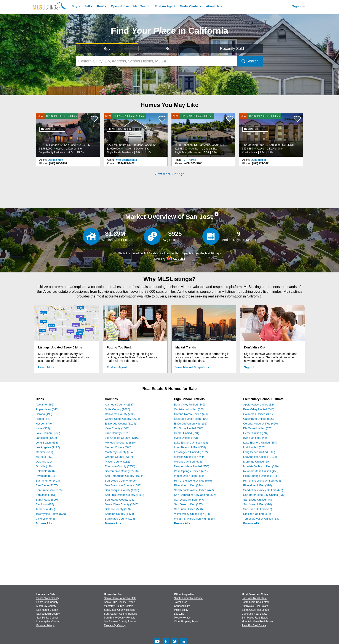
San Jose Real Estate (254, 598)
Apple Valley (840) (47, 409)
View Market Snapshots (192, 367)
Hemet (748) (43, 419)
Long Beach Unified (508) (190, 447)
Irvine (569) (43, 428)
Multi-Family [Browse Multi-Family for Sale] (181, 610)
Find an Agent (117, 367)
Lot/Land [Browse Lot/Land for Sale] (179, 614)
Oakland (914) (45, 462)
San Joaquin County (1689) (122, 490)
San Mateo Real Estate (255, 618)
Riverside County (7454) (120, 466)
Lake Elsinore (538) (48, 433)
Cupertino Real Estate (254, 614)
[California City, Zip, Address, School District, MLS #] (157, 61)
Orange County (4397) (119, 457)
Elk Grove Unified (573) (258, 428)
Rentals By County (115, 625)
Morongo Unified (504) (188, 462)
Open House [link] (120, 6)
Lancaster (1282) (46, 438)
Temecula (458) (45, 509)
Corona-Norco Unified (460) (191, 414)
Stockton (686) (45, 504)
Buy (74, 6)
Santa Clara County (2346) (122, 504)
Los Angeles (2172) (48, 447)
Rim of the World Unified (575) (193, 481)
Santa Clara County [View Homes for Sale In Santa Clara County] (48, 598)
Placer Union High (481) (189, 476)
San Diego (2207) (47, 485)
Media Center (189, 6)
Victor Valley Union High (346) (193, 514)
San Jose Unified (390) (257, 504)
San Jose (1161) (46, 495)
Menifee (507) (44, 452)
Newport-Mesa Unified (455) (192, 466)
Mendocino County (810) (120, 443)
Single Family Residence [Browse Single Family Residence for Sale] (188, 598)
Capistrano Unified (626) (189, 409)
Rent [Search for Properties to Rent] (169, 49)
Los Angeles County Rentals (120, 622)
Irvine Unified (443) (186, 438)
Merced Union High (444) (190, 457)
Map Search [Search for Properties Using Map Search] (142, 6)
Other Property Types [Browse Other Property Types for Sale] (186, 622)
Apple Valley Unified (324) (259, 405)
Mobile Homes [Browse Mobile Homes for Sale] (182, 618)
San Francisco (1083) (49, 490)
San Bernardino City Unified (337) (195, 495)
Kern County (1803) (117, 428)
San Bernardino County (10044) (125, 476)
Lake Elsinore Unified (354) (260, 443)
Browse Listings (45, 625)
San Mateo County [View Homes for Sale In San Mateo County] (47, 610)
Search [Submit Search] (250, 61)
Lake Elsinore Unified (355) (191, 443)
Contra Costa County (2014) (122, 419)
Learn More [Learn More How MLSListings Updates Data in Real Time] (46, 367)
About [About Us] (213, 6)
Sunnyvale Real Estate (255, 606)
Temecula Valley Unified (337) (262, 519)
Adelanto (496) (45, 405)
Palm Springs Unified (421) (191, 471)
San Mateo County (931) (120, 500)
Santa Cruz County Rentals (120, 602)
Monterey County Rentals (119, 606)
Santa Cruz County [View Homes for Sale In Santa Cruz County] (47, 602)
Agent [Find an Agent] (165, 6)
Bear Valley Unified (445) (190, 405)
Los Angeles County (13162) (123, 438)
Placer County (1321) (118, 462)
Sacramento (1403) (48, 481)
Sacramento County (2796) (122, 471)
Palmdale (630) (45, 471)
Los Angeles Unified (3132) (191, 452)
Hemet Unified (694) (187, 433)
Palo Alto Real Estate (254, 625)
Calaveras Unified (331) (258, 414)
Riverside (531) (45, 476)
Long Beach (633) (47, 443)
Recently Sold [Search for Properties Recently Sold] (232, 49)
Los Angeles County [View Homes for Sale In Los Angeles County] (48, 622)
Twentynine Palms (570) (51, 514)
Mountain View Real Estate (257, 622)
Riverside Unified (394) (188, 485)
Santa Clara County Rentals (120, 598)
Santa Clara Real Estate (256, 602)
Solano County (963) (118, 509)
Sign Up (250, 367)
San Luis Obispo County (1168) (124, 495)
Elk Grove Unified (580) (189, 428)
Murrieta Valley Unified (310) (261, 466)
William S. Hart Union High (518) (194, 519)
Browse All (44, 523)
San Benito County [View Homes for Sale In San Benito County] (47, 618)
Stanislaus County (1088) (121, 519)
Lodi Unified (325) (254, 447)
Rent (100, 6)
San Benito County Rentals (120, 618)
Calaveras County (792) (120, 414)
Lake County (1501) (117, 433)
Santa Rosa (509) (47, 500)
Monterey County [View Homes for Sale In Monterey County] (46, 606)
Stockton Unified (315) (257, 514)
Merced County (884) (118, 447)
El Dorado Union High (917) (191, 424)
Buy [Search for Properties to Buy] (107, 49)
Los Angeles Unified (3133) (260, 457)
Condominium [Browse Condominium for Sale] (182, 606)
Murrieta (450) (45, 457)
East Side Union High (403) (191, 419)
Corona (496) (44, 414)
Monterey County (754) (119, 452)
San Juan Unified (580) (188, 509)
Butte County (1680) (117, 409)
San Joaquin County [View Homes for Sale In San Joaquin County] (48, 614)
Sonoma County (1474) (119, 514)
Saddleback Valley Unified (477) (194, 490)
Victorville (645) (45, 519)
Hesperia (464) (45, 424)
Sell (87, 6)
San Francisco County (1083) (123, 485)
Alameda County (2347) (120, 405)
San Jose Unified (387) (188, 504)
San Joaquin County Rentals (120, 614)
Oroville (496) (44, 466)
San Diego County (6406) (121, 481)
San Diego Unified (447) (189, 500)
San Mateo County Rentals (119, 610)
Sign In (297, 6)
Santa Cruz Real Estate (255, 610)
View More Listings (169, 174)
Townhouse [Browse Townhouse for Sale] (181, 602)
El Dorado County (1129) (120, 424)
